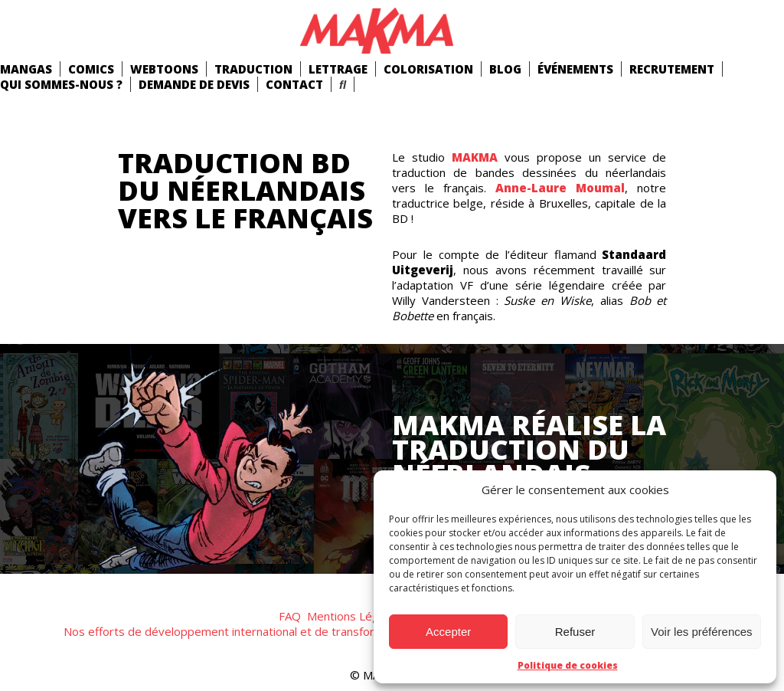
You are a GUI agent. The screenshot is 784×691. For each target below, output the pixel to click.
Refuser (575, 632)
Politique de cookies (568, 665)
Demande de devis (194, 84)
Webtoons (164, 69)
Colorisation (428, 69)
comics (91, 69)
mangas (26, 69)
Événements (575, 69)
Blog (505, 69)
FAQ (290, 616)
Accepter (448, 632)
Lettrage (338, 69)
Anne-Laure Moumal (560, 188)
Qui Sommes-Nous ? (61, 84)
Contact (294, 84)
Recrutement (672, 69)
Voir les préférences (702, 632)
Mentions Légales (354, 616)
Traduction (253, 69)
